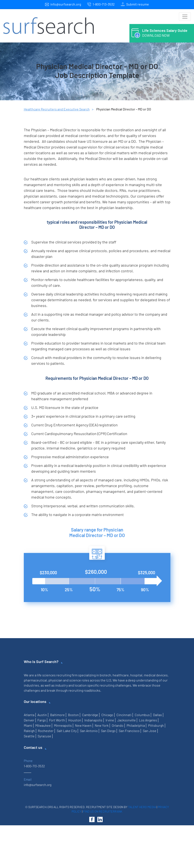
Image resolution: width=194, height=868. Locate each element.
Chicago (107, 715)
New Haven (83, 725)
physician (55, 680)
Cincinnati (124, 715)
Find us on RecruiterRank (103, 811)
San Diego (108, 731)
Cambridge (90, 715)
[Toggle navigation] (185, 17)
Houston (75, 720)
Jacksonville (127, 720)
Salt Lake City (67, 731)
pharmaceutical (35, 680)
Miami (28, 725)
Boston (73, 715)
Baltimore (57, 715)
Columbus (142, 715)
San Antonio (89, 731)
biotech (105, 675)
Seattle (29, 736)
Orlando (118, 725)
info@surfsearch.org (66, 4)
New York (102, 725)
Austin (42, 715)
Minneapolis (63, 725)
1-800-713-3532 (104, 4)
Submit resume (138, 4)
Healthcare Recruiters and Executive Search (57, 109)
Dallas (157, 715)
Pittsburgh (156, 725)
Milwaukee (43, 725)
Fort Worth (57, 720)
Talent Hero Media (142, 807)
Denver (29, 720)
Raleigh (29, 731)
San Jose (150, 731)
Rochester (46, 731)
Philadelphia (136, 725)
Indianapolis (93, 720)
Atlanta (29, 715)
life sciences (46, 675)
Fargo (42, 720)
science (75, 680)
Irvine (110, 720)
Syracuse (44, 736)
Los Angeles (148, 720)
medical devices (156, 675)
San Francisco (129, 731)
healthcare (121, 675)
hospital (136, 675)
